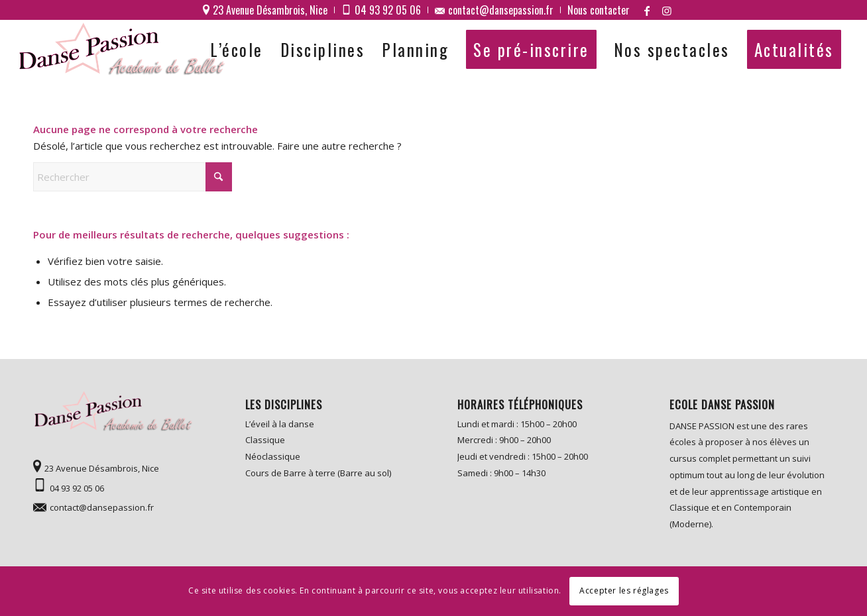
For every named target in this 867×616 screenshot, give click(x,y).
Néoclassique (273, 456)
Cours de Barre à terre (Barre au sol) (318, 473)
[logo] (124, 50)
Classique (265, 440)
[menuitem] (265, 10)
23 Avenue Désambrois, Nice (102, 468)
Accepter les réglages (624, 590)
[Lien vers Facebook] (647, 10)
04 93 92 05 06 (77, 488)
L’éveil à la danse (280, 424)
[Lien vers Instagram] (667, 10)
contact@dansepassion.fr (102, 507)
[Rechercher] (133, 177)
